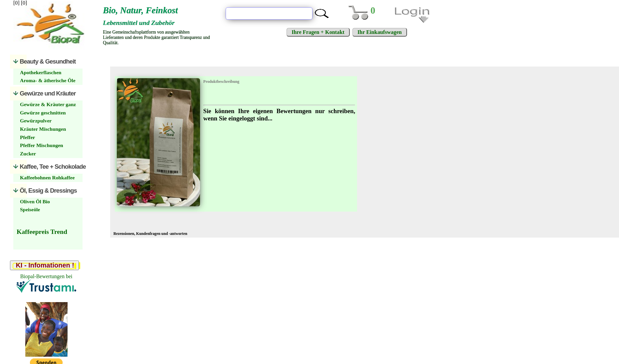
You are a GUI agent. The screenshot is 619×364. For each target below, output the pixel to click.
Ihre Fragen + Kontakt (318, 32)
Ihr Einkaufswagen (380, 32)
